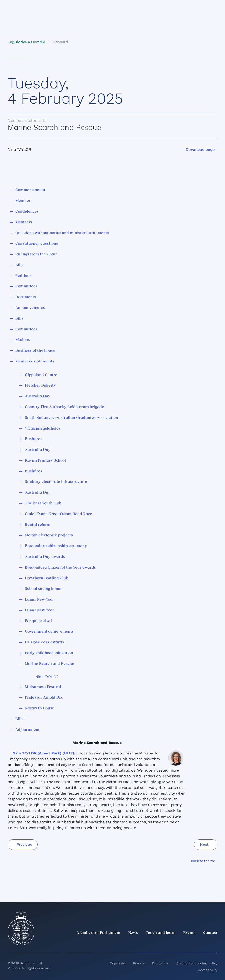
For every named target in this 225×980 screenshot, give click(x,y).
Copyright (118, 963)
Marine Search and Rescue (49, 664)
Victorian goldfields (43, 429)
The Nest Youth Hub (43, 503)
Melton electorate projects (49, 535)
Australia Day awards (45, 557)
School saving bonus (44, 589)
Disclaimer (160, 963)
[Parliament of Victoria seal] (21, 928)
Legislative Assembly (26, 42)
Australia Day (38, 396)
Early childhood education (49, 653)
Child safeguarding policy (197, 963)
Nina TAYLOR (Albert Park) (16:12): (44, 753)
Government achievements (49, 632)
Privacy (139, 963)
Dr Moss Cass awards (44, 642)
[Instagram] (183, 943)
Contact (210, 933)
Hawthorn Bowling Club (47, 578)
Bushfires (34, 439)
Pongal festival (38, 621)
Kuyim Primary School (45, 461)
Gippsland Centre (41, 375)
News (133, 933)
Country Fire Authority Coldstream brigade (64, 407)
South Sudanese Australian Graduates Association (71, 418)
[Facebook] (194, 943)
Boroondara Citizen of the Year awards (60, 568)
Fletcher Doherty (40, 386)
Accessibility (208, 970)
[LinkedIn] (173, 943)
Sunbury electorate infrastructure (56, 482)
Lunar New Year (39, 600)
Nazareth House (39, 708)
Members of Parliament (99, 933)
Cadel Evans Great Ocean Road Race (58, 514)
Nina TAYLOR (47, 677)
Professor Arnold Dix (44, 698)
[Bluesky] (215, 943)
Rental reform (38, 525)
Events (189, 933)
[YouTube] (204, 943)
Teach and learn (161, 933)
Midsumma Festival (43, 687)
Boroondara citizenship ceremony (56, 546)
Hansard (60, 42)
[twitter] (162, 943)
